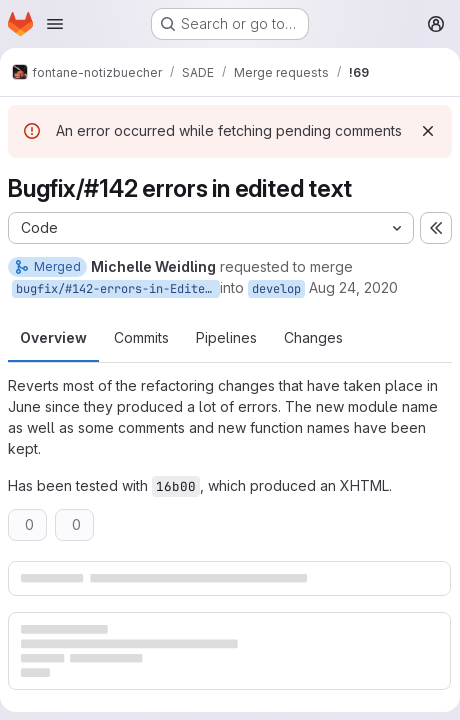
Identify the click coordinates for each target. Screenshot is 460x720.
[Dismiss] (428, 131)
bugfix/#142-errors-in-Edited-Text (118, 289)
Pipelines (226, 337)
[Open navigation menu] (55, 24)
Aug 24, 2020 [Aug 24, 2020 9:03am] (353, 287)
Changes (313, 337)
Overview (53, 337)
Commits (141, 337)
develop (276, 289)
